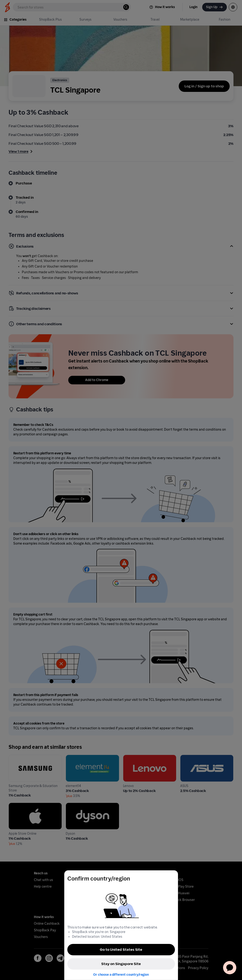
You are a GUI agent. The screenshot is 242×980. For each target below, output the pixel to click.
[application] (230, 968)
